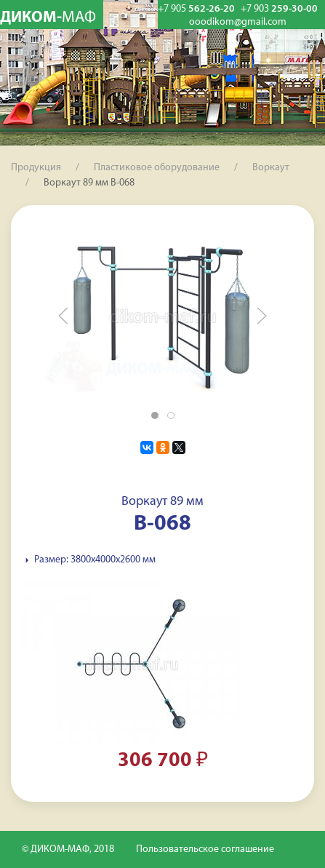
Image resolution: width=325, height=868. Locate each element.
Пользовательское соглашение (205, 849)
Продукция (36, 168)
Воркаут (271, 168)
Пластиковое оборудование (157, 168)
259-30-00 (279, 9)
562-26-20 (196, 9)
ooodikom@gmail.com (238, 23)
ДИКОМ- (48, 18)
